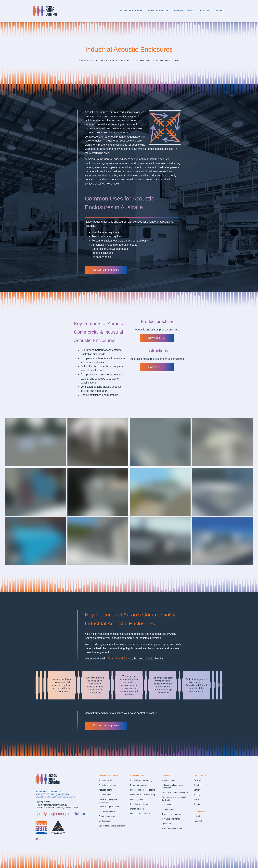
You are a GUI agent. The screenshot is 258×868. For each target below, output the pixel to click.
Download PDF (157, 336)
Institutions (167, 805)
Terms (196, 799)
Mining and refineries (171, 819)
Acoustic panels (106, 780)
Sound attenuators (107, 816)
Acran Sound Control (92, 61)
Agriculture (167, 824)
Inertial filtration (137, 809)
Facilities (191, 11)
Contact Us (220, 11)
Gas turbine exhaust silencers (112, 826)
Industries (177, 11)
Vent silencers (105, 821)
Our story (198, 785)
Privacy (197, 795)
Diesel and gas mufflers (109, 807)
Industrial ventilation (139, 804)
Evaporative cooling (139, 785)
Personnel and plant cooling (142, 795)
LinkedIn (197, 816)
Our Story (205, 11)
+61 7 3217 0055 (43, 802)
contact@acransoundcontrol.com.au (51, 805)
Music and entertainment (173, 828)
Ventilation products (157, 11)
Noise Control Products (131, 11)
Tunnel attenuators (107, 811)
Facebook (198, 821)
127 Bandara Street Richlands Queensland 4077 (57, 808)
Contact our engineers (98, 268)
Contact (197, 804)
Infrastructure (168, 809)
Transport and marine (171, 814)
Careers (197, 790)
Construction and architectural (175, 793)
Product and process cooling (143, 790)
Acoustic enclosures (108, 785)
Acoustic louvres (106, 795)
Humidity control (137, 799)
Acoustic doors (105, 790)
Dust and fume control (140, 814)
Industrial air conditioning (141, 780)
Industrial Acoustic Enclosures (160, 61)
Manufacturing (168, 780)
